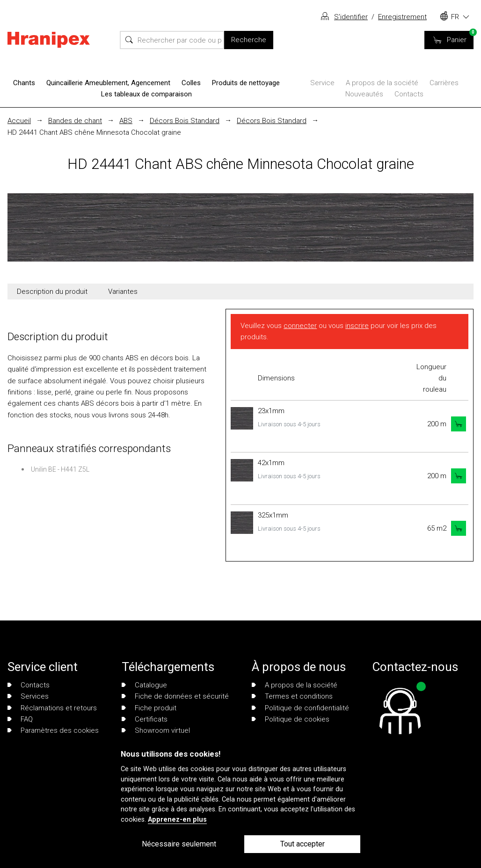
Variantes (123, 292)
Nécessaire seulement (179, 844)
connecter (300, 326)
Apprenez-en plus (177, 820)
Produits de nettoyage (246, 83)
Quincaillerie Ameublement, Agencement (108, 83)
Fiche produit (149, 708)
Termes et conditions (292, 696)
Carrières (444, 83)
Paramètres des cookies (53, 730)
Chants (24, 83)
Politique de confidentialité (300, 708)
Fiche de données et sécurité (175, 696)
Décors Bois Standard (185, 121)
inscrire (357, 326)
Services (28, 696)
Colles (191, 83)
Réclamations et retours (52, 708)
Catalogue (144, 685)
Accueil (19, 121)
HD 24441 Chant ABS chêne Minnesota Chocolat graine (94, 132)
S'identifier (351, 17)
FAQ (20, 719)
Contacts (409, 94)
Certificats (145, 719)
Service (322, 83)
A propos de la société (382, 83)
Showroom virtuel (156, 730)
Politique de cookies (291, 719)
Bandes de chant (75, 121)
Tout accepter (302, 844)
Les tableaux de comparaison (146, 94)
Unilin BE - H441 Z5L (60, 469)
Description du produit (52, 292)
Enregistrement (402, 17)
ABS (126, 121)
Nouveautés (364, 94)
